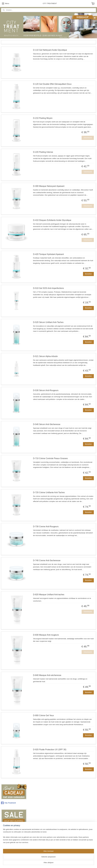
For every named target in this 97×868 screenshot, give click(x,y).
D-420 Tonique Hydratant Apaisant (48, 254)
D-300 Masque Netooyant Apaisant (49, 186)
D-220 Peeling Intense (43, 152)
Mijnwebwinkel (75, 863)
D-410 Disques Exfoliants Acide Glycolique (52, 220)
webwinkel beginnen (55, 863)
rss (47, 863)
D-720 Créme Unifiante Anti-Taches (49, 492)
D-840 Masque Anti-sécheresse (47, 675)
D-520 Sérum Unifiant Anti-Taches (48, 322)
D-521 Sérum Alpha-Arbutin (45, 356)
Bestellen (88, 274)
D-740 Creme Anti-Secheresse (47, 561)
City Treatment (8, 803)
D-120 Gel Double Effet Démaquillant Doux (52, 84)
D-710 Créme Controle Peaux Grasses (50, 459)
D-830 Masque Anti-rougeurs (46, 635)
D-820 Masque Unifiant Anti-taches (49, 595)
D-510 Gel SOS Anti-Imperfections (48, 288)
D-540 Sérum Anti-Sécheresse (47, 424)
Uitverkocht (88, 138)
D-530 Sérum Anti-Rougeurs (46, 390)
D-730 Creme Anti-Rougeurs (46, 527)
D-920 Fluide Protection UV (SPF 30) (50, 750)
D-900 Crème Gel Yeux (44, 716)
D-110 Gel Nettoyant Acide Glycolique (50, 50)
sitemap (42, 863)
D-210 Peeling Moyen (43, 118)
